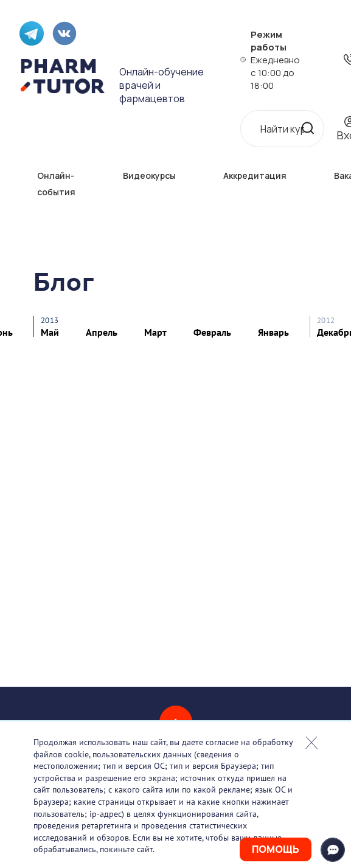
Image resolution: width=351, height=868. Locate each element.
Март (155, 332)
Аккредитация (255, 175)
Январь (273, 332)
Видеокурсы (149, 175)
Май (50, 332)
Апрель (102, 332)
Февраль (212, 332)
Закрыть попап (311, 743)
